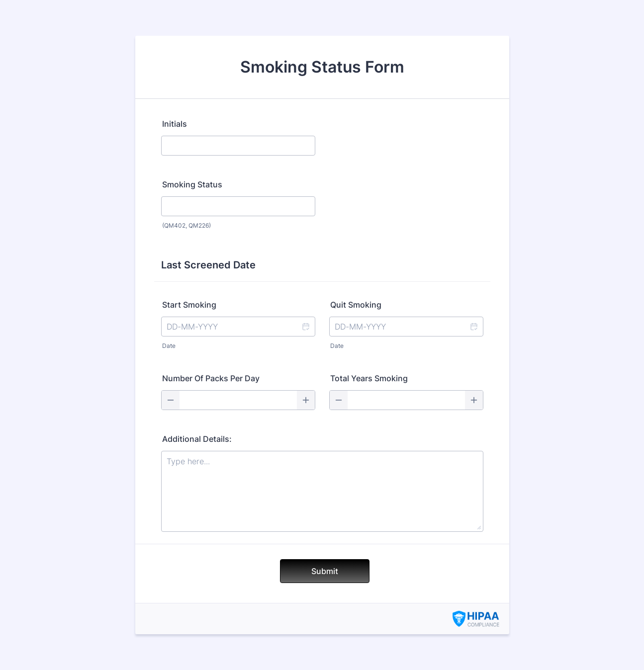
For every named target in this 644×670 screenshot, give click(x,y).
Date (169, 346)
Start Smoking (189, 305)
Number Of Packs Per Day (211, 378)
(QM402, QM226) (186, 225)
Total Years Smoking (369, 378)
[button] (305, 327)
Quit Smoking (356, 305)
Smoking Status (192, 184)
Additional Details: (197, 439)
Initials (175, 124)
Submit (325, 571)
